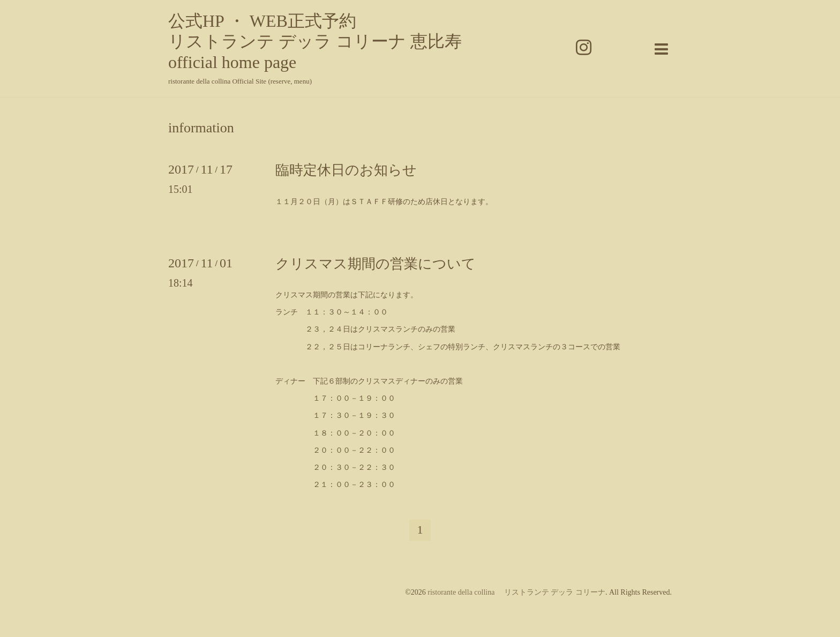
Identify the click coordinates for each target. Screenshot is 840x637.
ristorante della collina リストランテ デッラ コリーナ (516, 592)
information (201, 128)
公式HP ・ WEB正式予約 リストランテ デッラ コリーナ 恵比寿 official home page (315, 42)
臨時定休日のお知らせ (346, 170)
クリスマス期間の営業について (376, 264)
